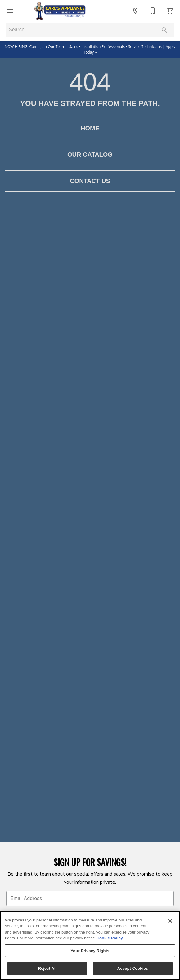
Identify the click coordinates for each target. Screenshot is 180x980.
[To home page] (60, 11)
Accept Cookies (133, 968)
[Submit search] (164, 30)
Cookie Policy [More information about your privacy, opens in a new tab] (110, 938)
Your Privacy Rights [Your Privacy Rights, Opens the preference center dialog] (90, 951)
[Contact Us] (153, 11)
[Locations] (135, 11)
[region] (90, 945)
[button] (10, 11)
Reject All (47, 968)
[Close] (170, 921)
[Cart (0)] (170, 11)
